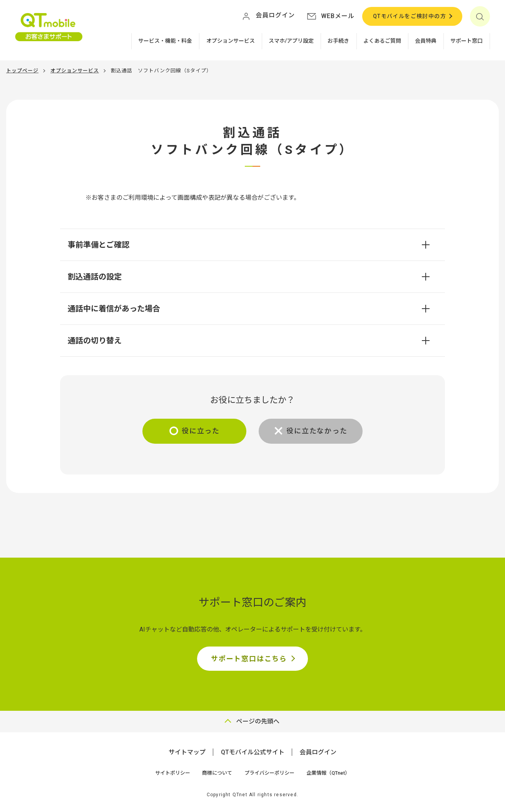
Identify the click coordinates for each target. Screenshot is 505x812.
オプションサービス (231, 41)
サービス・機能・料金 (165, 41)
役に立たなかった (317, 431)
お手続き (338, 41)
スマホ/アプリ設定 (291, 41)
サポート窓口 (467, 41)
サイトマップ (187, 752)
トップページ (22, 71)
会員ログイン (318, 752)
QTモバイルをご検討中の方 (410, 16)
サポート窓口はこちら (249, 659)
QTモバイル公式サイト (253, 752)
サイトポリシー (173, 773)
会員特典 (426, 41)
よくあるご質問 (382, 41)
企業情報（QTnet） (328, 773)
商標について (217, 773)
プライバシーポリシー (269, 773)
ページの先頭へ (258, 721)
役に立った (201, 431)
